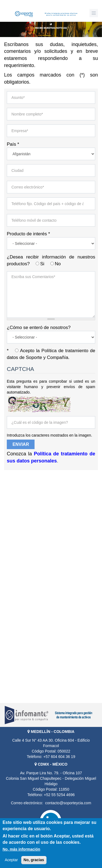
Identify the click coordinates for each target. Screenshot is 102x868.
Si (43, 264)
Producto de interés (28, 234)
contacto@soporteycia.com (68, 803)
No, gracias (34, 860)
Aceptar (11, 860)
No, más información (21, 849)
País (13, 144)
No (58, 264)
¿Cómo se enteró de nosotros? (39, 328)
